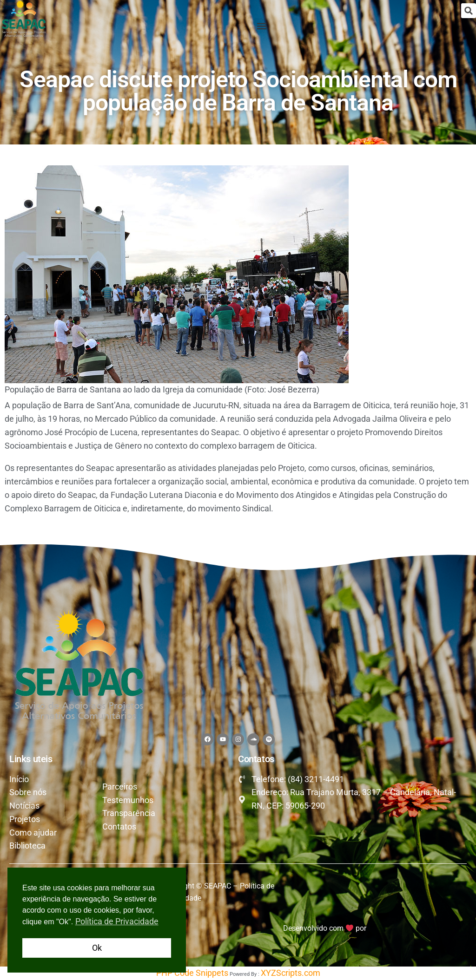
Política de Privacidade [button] (117, 921)
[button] (469, 11)
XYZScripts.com (291, 973)
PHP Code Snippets (192, 973)
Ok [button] (97, 948)
